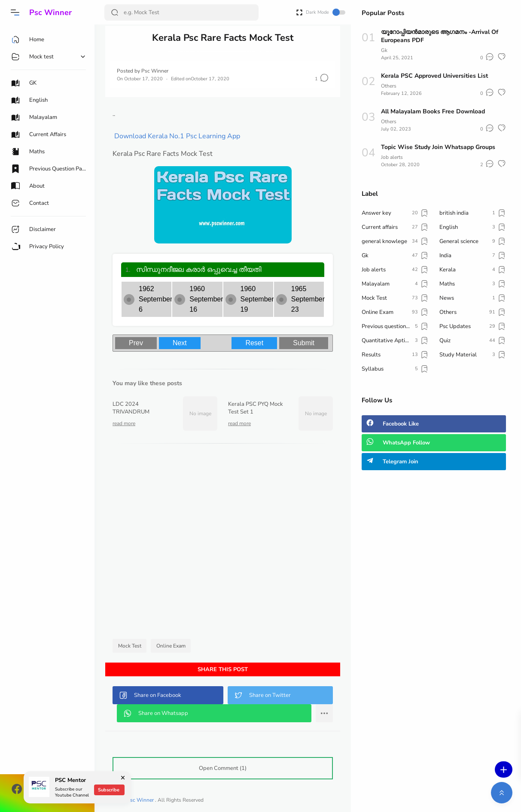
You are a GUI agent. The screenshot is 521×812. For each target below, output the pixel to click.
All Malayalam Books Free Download (433, 111)
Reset (254, 343)
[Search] (181, 12)
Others (389, 86)
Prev (136, 343)
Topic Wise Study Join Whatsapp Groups (438, 147)
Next (180, 343)
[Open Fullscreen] (299, 12)
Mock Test (130, 646)
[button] (15, 12)
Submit (304, 343)
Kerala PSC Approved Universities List (434, 76)
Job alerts (392, 157)
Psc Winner (50, 12)
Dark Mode (326, 12)
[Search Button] (115, 12)
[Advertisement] (223, 543)
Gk (384, 50)
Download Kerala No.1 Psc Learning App (177, 136)
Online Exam (171, 646)
